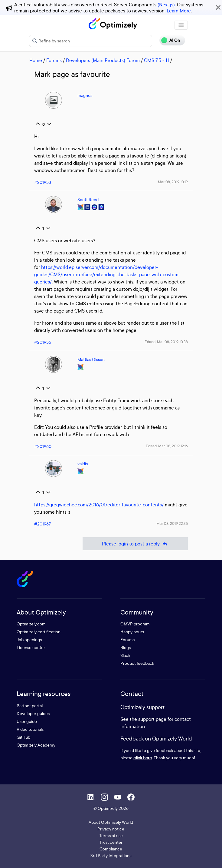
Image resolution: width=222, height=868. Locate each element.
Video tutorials (30, 729)
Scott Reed (88, 199)
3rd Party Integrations (111, 855)
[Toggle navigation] (181, 25)
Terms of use (111, 835)
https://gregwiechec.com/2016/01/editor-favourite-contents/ (99, 505)
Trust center (111, 842)
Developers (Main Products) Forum (103, 60)
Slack (125, 655)
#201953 (43, 182)
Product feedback (137, 663)
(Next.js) (166, 5)
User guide (27, 721)
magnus (85, 95)
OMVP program (135, 624)
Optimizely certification (39, 632)
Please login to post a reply (135, 544)
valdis (83, 464)
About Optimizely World (111, 822)
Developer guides (33, 713)
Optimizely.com (31, 624)
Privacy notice (111, 829)
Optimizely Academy (36, 745)
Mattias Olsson (91, 359)
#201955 (43, 342)
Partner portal (30, 706)
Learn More (179, 11)
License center (31, 647)
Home (36, 60)
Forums (54, 60)
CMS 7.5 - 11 (157, 60)
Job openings (29, 639)
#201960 (43, 446)
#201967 (42, 524)
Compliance (111, 849)
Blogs (126, 647)
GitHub (23, 737)
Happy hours (132, 632)
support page (152, 719)
